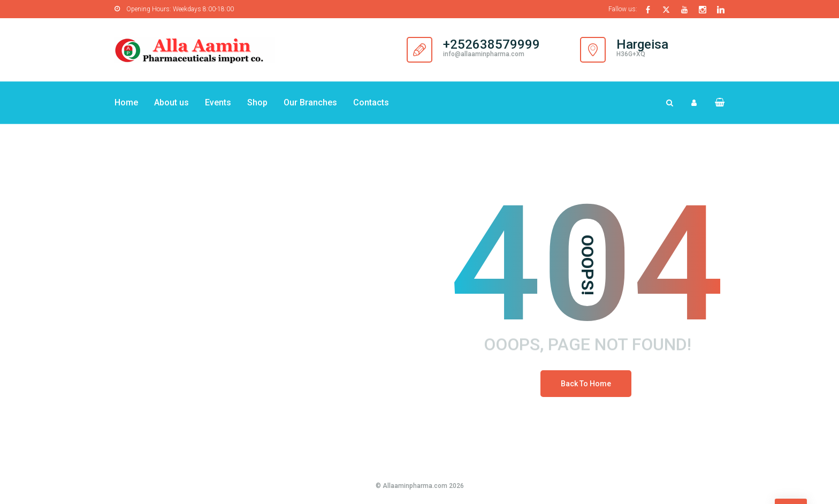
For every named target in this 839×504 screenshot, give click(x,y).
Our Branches (310, 102)
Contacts (371, 102)
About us (171, 102)
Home (126, 102)
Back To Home (586, 384)
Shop (257, 102)
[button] (715, 102)
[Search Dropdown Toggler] (670, 103)
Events (218, 102)
